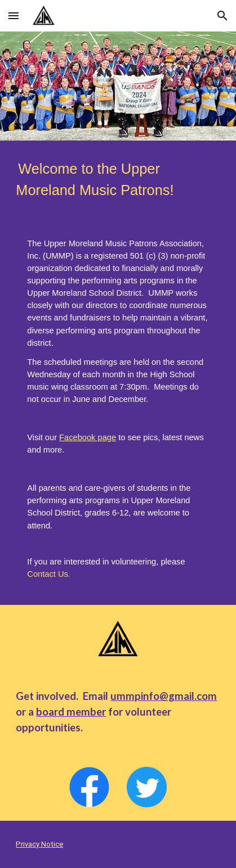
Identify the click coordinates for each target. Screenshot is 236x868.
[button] (14, 15)
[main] (118, 180)
